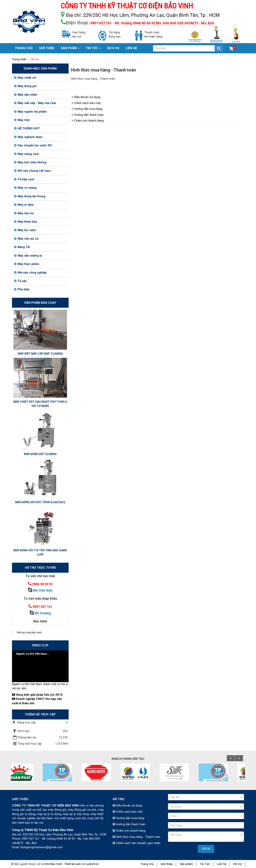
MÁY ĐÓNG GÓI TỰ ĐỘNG (40, 454)
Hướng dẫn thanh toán (89, 115)
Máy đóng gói (25, 86)
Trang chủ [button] (24, 48)
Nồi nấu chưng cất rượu (32, 171)
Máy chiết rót (25, 78)
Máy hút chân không (30, 162)
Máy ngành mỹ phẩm (30, 112)
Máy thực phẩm (27, 264)
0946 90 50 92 (42, 584)
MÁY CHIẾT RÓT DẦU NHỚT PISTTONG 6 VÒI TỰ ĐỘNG (40, 404)
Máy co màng (25, 188)
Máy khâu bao (25, 222)
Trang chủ (147, 864)
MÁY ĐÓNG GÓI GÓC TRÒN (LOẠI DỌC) (40, 502)
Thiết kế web (72, 864)
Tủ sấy (20, 281)
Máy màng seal (26, 154)
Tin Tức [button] (93, 50)
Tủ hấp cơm (24, 179)
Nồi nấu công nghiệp (30, 273)
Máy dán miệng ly (28, 256)
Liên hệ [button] (131, 48)
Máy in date (24, 205)
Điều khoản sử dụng (87, 97)
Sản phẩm (186, 864)
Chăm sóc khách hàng (89, 121)
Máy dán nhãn (26, 95)
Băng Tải (22, 247)
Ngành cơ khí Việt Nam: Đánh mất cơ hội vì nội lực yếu (40, 686)
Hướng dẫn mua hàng (88, 109)
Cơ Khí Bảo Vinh (51, 864)
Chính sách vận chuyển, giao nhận (136, 843)
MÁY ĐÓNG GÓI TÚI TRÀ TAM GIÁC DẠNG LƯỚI (40, 552)
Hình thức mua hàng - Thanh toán (136, 837)
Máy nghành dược (28, 137)
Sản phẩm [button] (70, 50)
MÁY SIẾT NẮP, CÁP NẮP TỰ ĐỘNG (40, 354)
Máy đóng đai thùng (30, 196)
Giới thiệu (167, 864)
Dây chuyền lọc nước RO (33, 145)
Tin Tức (205, 864)
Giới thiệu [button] (47, 48)
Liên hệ (222, 864)
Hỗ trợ (238, 864)
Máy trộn (22, 120)
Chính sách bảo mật (87, 103)
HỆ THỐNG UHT (27, 128)
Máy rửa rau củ (26, 239)
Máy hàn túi (24, 213)
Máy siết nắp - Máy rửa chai (35, 103)
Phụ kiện (22, 289)
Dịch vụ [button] (113, 48)
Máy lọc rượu (25, 230)
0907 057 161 (42, 607)
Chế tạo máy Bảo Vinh (29, 632)
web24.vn (92, 864)
